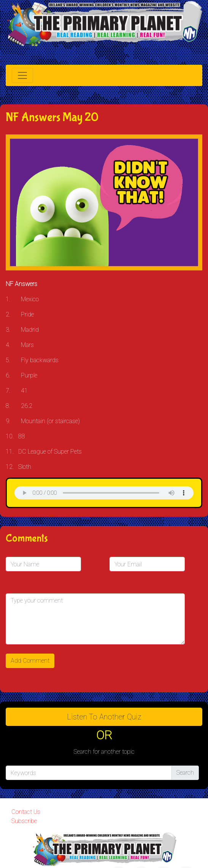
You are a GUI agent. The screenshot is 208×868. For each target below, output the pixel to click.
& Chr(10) (104, 493)
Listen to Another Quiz (104, 717)
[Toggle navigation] (22, 75)
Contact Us (26, 812)
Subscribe (24, 821)
